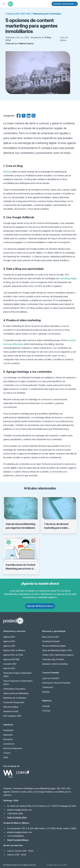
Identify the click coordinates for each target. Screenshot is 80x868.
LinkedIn (46, 706)
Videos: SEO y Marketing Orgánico (58, 655)
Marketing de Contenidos (47, 14)
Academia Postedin (51, 641)
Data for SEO (9, 668)
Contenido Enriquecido (14, 702)
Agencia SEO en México (14, 650)
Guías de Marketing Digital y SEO (57, 650)
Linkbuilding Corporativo (14, 689)
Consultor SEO (10, 664)
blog (9, 172)
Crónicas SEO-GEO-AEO (18, 14)
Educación (8, 739)
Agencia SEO (9, 637)
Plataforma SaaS (11, 711)
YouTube (46, 711)
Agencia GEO (9, 646)
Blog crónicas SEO (51, 637)
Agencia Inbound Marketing (16, 693)
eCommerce (9, 744)
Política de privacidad (57, 865)
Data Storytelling (11, 707)
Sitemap (46, 692)
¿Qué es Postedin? (51, 678)
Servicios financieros (13, 748)
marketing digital (68, 278)
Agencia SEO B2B (11, 659)
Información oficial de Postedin (56, 683)
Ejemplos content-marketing (55, 664)
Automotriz (8, 735)
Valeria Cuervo (26, 43)
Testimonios (48, 687)
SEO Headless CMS (12, 716)
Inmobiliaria (8, 730)
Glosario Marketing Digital (54, 646)
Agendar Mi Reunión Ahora (40, 606)
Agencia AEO (9, 641)
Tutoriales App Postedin (53, 659)
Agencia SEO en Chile (13, 655)
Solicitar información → (65, 4)
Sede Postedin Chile (17, 817)
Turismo (7, 753)
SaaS (6, 757)
